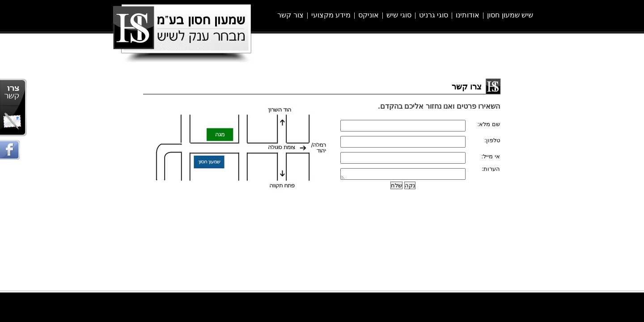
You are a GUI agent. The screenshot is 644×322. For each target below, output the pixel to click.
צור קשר (290, 15)
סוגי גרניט (434, 15)
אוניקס (369, 15)
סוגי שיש (399, 15)
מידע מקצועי (331, 15)
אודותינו (468, 15)
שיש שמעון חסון (510, 15)
